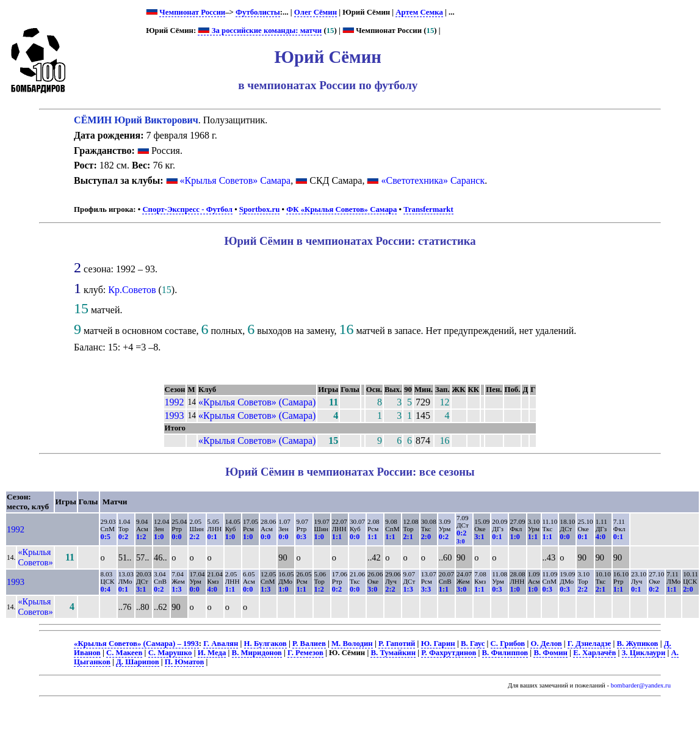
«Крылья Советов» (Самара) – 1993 (136, 644)
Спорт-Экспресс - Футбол (187, 209)
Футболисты (258, 12)
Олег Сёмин (316, 12)
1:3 (176, 589)
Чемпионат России (192, 12)
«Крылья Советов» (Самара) (257, 402)
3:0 (372, 589)
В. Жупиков (638, 644)
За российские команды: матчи (260, 31)
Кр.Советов (132, 290)
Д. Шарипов (138, 662)
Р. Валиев (309, 644)
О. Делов (546, 644)
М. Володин (352, 644)
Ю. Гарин (438, 644)
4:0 (601, 537)
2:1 (408, 537)
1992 (175, 402)
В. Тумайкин (393, 653)
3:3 (426, 589)
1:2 (141, 537)
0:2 (123, 537)
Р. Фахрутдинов (449, 653)
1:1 (337, 537)
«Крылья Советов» (35, 557)
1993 (175, 415)
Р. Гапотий (397, 644)
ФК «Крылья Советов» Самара (341, 209)
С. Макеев (124, 653)
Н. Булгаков (265, 644)
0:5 (106, 537)
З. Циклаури (644, 653)
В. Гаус (473, 644)
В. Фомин (550, 653)
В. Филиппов (505, 653)
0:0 (176, 537)
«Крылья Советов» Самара (236, 180)
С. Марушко (170, 653)
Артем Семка (419, 12)
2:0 (426, 537)
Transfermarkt (428, 209)
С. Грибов (508, 644)
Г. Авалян (221, 644)
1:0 (159, 537)
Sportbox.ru (259, 209)
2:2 (194, 537)
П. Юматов (185, 662)
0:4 (106, 589)
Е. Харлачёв (594, 653)
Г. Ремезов (305, 653)
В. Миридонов (257, 653)
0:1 (212, 537)
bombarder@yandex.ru (641, 685)
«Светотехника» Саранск (433, 180)
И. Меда (212, 653)
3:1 (479, 537)
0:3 (301, 537)
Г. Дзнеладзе (589, 644)
